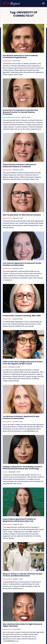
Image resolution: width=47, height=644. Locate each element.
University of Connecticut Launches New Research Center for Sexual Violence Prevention (20, 112)
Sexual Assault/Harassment (12, 117)
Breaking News (8, 61)
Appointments (7, 170)
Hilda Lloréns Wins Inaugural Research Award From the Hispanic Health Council (23, 363)
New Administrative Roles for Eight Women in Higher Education (22, 625)
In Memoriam (7, 319)
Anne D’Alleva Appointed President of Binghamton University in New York (19, 520)
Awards (5, 367)
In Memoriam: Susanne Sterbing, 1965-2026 (22, 316)
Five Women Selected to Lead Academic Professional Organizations (20, 57)
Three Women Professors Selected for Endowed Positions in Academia (19, 166)
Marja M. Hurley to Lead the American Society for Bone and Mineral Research (23, 575)
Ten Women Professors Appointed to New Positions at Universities (21, 417)
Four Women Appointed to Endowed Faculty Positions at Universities (22, 264)
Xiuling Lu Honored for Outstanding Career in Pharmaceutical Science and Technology (22, 468)
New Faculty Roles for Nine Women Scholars (22, 215)
